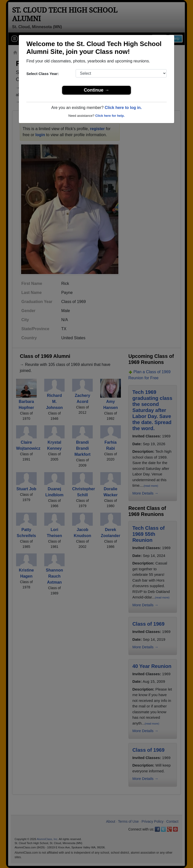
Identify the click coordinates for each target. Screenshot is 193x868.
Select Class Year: (43, 74)
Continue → (97, 90)
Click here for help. (110, 116)
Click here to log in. (123, 108)
